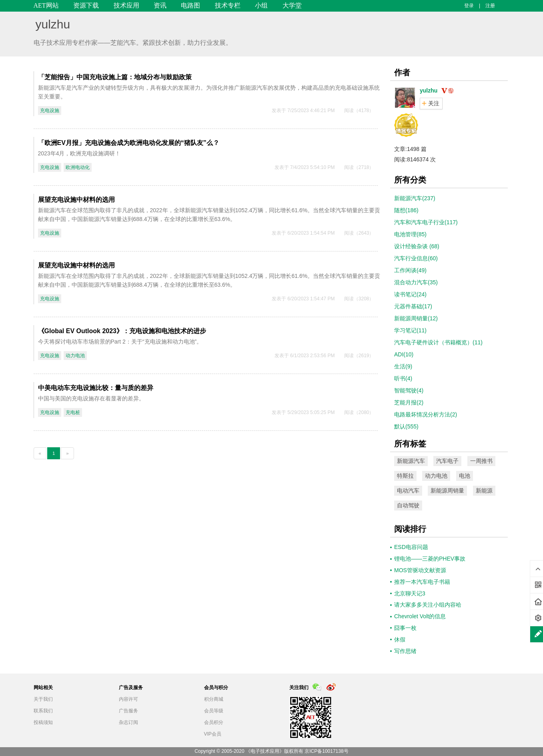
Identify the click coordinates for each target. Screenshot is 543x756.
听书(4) (403, 378)
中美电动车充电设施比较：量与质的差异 (96, 388)
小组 (261, 5)
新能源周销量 (447, 491)
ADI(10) (404, 354)
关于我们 (43, 699)
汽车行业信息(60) (416, 258)
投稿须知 (43, 722)
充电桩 (73, 412)
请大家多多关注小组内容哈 (428, 605)
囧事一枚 (405, 628)
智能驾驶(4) (409, 390)
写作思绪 (405, 651)
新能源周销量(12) (416, 318)
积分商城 (214, 699)
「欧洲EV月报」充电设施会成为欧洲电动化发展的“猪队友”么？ (129, 143)
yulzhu (53, 24)
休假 (400, 639)
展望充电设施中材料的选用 (76, 200)
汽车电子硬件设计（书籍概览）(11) (438, 342)
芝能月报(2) (409, 402)
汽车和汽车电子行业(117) (426, 222)
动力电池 (75, 356)
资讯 (160, 5)
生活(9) (403, 366)
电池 (465, 476)
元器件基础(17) (413, 306)
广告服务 (128, 711)
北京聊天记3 (410, 593)
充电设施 (50, 111)
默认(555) (406, 426)
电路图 (190, 5)
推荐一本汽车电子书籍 (422, 582)
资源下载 (86, 5)
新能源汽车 (411, 461)
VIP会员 (213, 734)
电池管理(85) (410, 234)
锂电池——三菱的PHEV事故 (430, 559)
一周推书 (481, 461)
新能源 (484, 491)
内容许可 (128, 699)
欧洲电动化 (78, 167)
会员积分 (214, 722)
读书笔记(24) (410, 294)
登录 (469, 6)
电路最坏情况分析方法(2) (426, 414)
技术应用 (126, 5)
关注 (434, 103)
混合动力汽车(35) (416, 282)
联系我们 (43, 711)
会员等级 (214, 711)
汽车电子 (447, 461)
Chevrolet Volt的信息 (420, 616)
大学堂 (292, 5)
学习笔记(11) (410, 330)
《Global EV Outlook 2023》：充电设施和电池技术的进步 (122, 331)
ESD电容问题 (411, 547)
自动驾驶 (408, 505)
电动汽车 (408, 491)
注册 (490, 6)
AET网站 (46, 5)
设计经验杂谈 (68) (417, 246)
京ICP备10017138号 (326, 751)
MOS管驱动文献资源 (420, 570)
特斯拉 (405, 476)
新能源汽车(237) (415, 198)
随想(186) (406, 210)
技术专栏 (228, 5)
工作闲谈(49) (410, 270)
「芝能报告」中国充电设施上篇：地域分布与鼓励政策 (115, 77)
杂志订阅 (128, 722)
